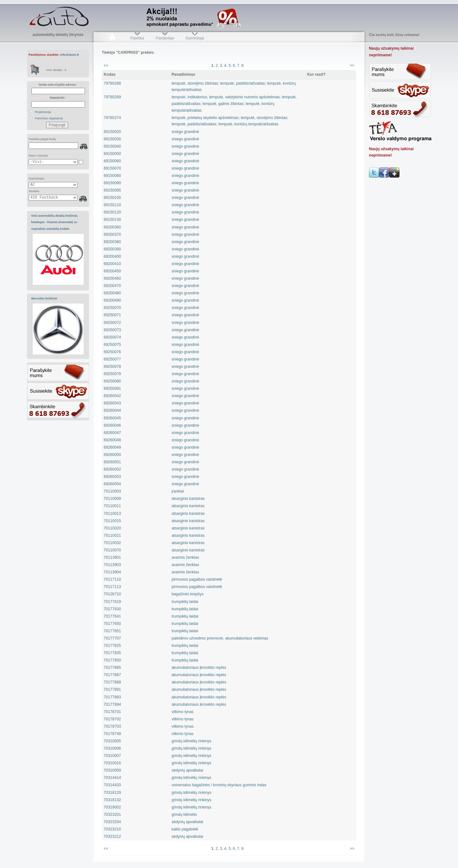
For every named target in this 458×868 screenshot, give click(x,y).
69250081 (112, 388)
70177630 (112, 609)
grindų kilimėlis (184, 815)
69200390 (112, 249)
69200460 (112, 278)
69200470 (112, 286)
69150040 (112, 146)
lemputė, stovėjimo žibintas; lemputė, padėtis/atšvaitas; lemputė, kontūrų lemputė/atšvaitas (234, 87)
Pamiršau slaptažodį (49, 118)
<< (106, 66)
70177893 (112, 697)
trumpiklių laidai (185, 602)
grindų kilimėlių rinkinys (191, 741)
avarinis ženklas (185, 557)
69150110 (112, 205)
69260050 (112, 455)
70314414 (112, 778)
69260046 (112, 425)
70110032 (112, 543)
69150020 (112, 132)
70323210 (112, 829)
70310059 (112, 770)
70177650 (112, 624)
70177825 (112, 646)
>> (352, 66)
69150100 (112, 198)
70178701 (112, 712)
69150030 (112, 139)
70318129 (112, 793)
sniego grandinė (185, 132)
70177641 (112, 616)
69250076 (112, 352)
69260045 (112, 418)
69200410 (112, 264)
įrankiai (178, 491)
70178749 (112, 734)
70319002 (112, 807)
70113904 (112, 572)
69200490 (112, 300)
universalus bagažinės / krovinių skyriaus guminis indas (219, 785)
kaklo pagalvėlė (185, 829)
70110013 (112, 514)
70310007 (112, 756)
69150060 (112, 161)
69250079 (112, 374)
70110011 (112, 506)
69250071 (112, 315)
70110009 (112, 499)
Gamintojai (195, 38)
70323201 (112, 815)
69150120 (112, 212)
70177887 (112, 675)
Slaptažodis (58, 98)
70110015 (112, 521)
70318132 (112, 800)
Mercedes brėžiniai (44, 298)
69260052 (112, 469)
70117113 (112, 587)
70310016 (112, 763)
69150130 (112, 220)
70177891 (112, 689)
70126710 (112, 594)
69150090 (112, 183)
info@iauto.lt (69, 55)
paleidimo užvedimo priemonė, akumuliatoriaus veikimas (220, 638)
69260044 (112, 410)
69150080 (112, 176)
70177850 (112, 660)
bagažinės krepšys (187, 594)
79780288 (112, 83)
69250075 (112, 345)
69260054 (112, 484)
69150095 (112, 190)
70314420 (112, 785)
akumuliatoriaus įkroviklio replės (199, 668)
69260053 (112, 477)
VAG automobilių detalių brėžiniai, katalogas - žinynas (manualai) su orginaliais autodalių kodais (55, 222)
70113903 (112, 565)
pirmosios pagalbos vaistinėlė (197, 579)
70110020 (112, 528)
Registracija (43, 112)
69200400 (112, 256)
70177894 (112, 704)
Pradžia (112, 38)
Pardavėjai (165, 38)
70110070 (112, 550)
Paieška (137, 38)
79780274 (112, 118)
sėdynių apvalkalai (187, 770)
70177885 (112, 668)
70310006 (112, 748)
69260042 (112, 396)
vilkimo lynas (182, 712)
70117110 (112, 579)
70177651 (112, 631)
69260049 (112, 447)
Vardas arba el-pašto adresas (58, 85)
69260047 (112, 433)
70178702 (112, 719)
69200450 (112, 271)
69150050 (112, 154)
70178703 (112, 726)
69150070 (112, 168)
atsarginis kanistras (188, 499)
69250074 (112, 337)
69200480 (112, 293)
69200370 (112, 234)
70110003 (112, 491)
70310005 (112, 741)
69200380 (112, 242)
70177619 (112, 602)
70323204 (112, 822)
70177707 (112, 638)
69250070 (112, 308)
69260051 (112, 462)
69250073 (112, 330)
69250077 (112, 359)
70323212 (112, 836)
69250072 (112, 323)
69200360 (112, 227)
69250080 (112, 381)
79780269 (112, 97)
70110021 (112, 535)
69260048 (112, 440)
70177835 (112, 653)
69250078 (112, 367)
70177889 (112, 682)
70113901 (112, 557)
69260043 (112, 403)
